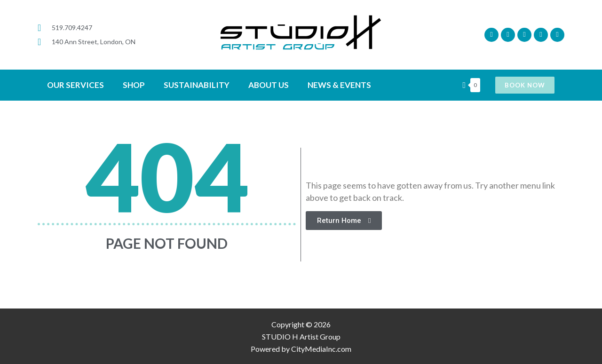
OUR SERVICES (75, 85)
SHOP (134, 85)
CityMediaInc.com (321, 349)
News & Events (339, 85)
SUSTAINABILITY (197, 85)
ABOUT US (269, 85)
